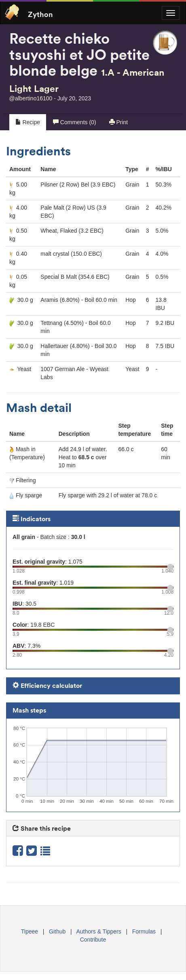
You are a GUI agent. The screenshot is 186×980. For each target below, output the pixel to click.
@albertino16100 (31, 98)
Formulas (144, 931)
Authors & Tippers (99, 931)
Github (57, 931)
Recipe (28, 122)
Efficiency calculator (47, 686)
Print (119, 122)
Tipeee (30, 931)
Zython (40, 14)
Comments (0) (75, 122)
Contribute (93, 940)
